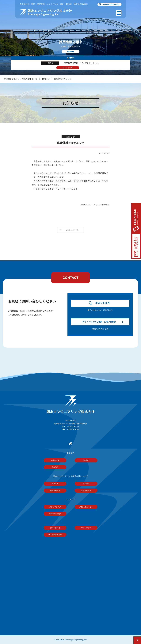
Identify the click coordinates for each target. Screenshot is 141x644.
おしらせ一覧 (68, 68)
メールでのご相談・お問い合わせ (101, 322)
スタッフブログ (55, 507)
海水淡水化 (55, 460)
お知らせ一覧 (72, 230)
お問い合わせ (55, 528)
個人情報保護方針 (55, 535)
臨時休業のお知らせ (63, 79)
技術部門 (86, 460)
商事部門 (55, 467)
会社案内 (55, 484)
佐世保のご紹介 (55, 514)
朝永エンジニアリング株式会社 (70, 405)
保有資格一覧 (55, 490)
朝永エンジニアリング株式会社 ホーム (21, 79)
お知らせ (46, 79)
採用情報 (86, 484)
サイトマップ (86, 528)
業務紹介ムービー (86, 507)
